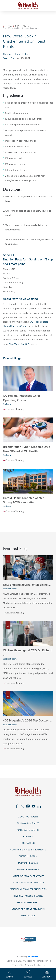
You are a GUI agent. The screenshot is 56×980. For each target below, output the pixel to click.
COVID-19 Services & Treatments (28, 853)
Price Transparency (28, 908)
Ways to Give (28, 922)
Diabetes (26, 54)
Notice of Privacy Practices (28, 881)
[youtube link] (34, 808)
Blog (10, 26)
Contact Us (28, 847)
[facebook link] (16, 808)
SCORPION (33, 962)
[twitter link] (22, 808)
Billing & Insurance (28, 826)
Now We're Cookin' (19, 344)
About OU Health (28, 819)
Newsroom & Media (28, 874)
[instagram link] (28, 808)
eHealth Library (28, 860)
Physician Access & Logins (28, 901)
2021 (18, 26)
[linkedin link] (40, 808)
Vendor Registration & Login (28, 915)
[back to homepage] (4, 26)
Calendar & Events (28, 833)
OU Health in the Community (28, 887)
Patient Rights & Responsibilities (28, 894)
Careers (28, 840)
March (26, 26)
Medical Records (28, 867)
